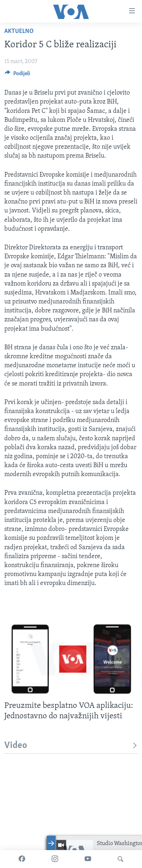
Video (71, 746)
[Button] (17, 75)
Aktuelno (19, 31)
